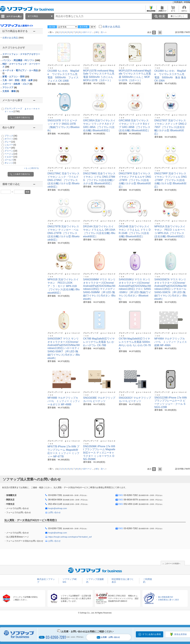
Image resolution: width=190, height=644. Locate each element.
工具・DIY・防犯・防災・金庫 (20, 80)
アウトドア (10, 87)
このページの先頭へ (173, 563)
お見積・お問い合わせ (108, 637)
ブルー (10, 148)
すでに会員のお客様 (152, 634)
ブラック (11, 136)
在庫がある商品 (13, 38)
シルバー (10, 145)
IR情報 (187, 2)
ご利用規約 (178, 2)
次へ (103, 32)
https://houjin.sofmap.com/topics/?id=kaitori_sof (70, 537)
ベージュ (11, 154)
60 (97, 32)
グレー (10, 142)
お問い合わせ (54, 512)
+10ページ (87, 32)
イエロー (11, 157)
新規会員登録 (151, 10)
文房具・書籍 (11, 91)
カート (173, 10)
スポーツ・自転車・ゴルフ (17, 84)
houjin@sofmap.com (58, 508)
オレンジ (10, 163)
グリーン (11, 151)
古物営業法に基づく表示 (168, 600)
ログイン (184, 10)
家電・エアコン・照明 (16, 77)
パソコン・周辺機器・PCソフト (21, 60)
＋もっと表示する (31, 168)
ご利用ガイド (162, 10)
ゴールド (10, 160)
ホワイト (11, 139)
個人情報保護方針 (166, 597)
